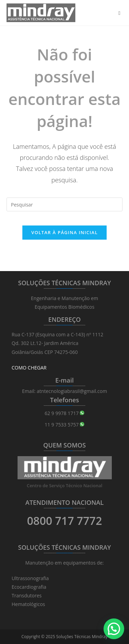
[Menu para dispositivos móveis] (120, 13)
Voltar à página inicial (64, 232)
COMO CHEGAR (29, 368)
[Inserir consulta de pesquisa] (65, 204)
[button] (114, 629)
